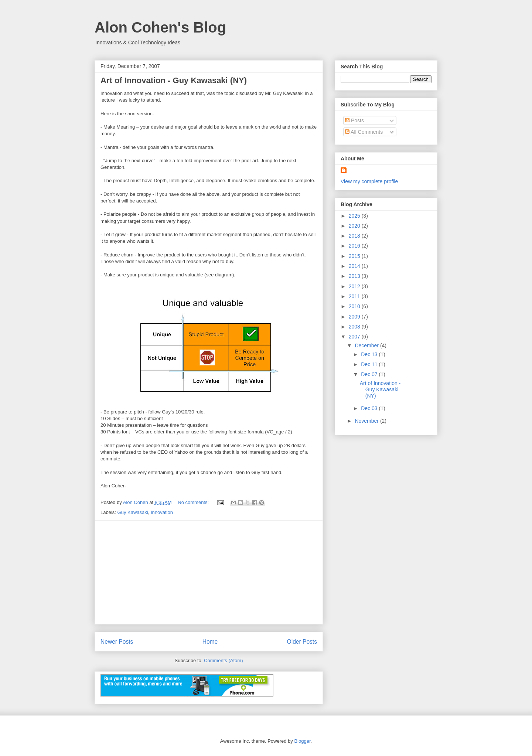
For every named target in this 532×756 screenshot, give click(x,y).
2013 (355, 276)
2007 (355, 337)
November (367, 421)
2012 (355, 286)
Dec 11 (370, 364)
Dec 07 (370, 374)
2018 (355, 236)
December (367, 345)
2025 (355, 216)
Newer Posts (117, 642)
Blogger (302, 741)
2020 (355, 226)
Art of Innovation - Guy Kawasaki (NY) (174, 80)
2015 (355, 256)
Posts (354, 120)
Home (210, 642)
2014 (355, 266)
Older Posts (302, 642)
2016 (355, 246)
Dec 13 (370, 354)
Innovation (162, 512)
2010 (355, 306)
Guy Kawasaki (133, 512)
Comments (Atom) (223, 660)
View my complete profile (369, 181)
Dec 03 (370, 408)
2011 (355, 296)
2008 (355, 327)
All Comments (364, 132)
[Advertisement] (209, 572)
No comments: (194, 502)
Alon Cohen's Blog (160, 27)
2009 (355, 317)
